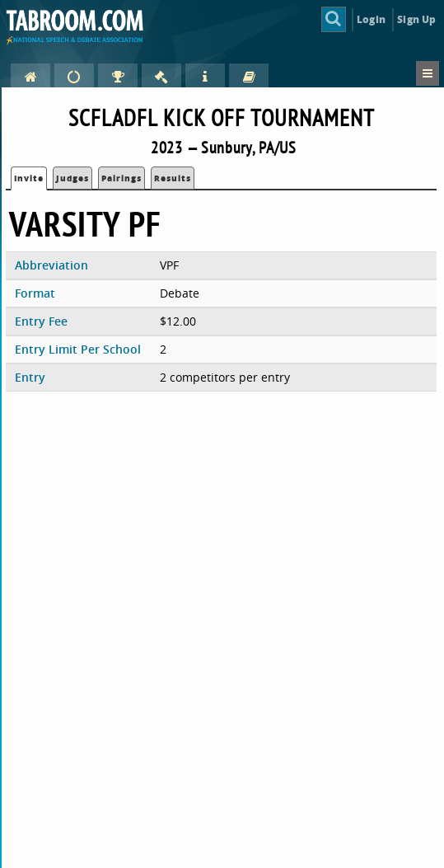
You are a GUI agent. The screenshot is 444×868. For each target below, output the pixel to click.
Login (371, 19)
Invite (29, 178)
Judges (72, 178)
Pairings (122, 178)
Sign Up (416, 19)
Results (173, 178)
